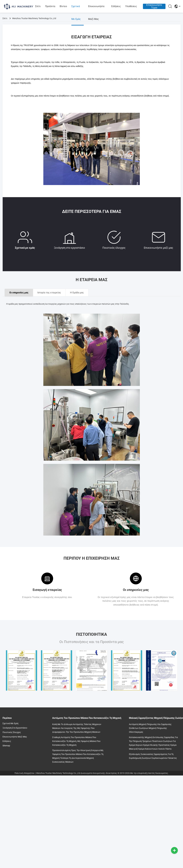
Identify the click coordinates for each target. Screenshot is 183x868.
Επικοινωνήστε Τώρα (154, 6)
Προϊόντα (50, 6)
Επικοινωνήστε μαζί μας (96, 13)
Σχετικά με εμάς (76, 13)
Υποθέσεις (131, 6)
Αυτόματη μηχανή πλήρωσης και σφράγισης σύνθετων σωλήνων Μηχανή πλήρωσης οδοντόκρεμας (150, 728)
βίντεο (63, 6)
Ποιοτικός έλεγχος (114, 240)
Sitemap (6, 746)
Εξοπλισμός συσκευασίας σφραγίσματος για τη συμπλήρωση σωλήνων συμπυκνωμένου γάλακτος (153, 756)
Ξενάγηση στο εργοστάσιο (69, 240)
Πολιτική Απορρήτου (24, 773)
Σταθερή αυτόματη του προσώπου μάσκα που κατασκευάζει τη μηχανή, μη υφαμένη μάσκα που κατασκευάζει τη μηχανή (76, 741)
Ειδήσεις (116, 6)
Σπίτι (38, 6)
